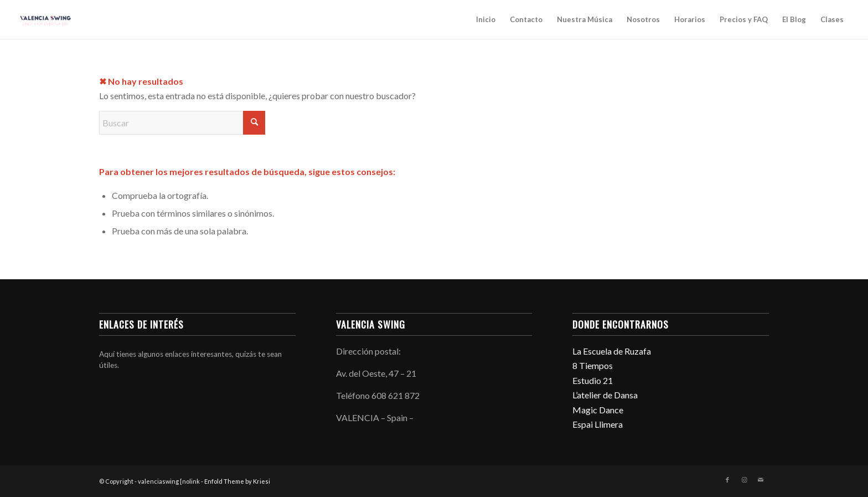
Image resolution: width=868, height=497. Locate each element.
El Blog (794, 19)
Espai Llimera (598, 424)
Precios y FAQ (744, 19)
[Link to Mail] (761, 480)
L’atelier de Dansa (605, 395)
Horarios (690, 19)
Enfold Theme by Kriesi (237, 481)
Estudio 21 (593, 380)
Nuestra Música (585, 19)
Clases (832, 19)
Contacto (526, 19)
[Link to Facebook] (727, 480)
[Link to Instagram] (744, 480)
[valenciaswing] (46, 19)
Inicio (486, 19)
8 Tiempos (593, 365)
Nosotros (643, 19)
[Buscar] (182, 123)
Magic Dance (598, 410)
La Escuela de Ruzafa (612, 351)
